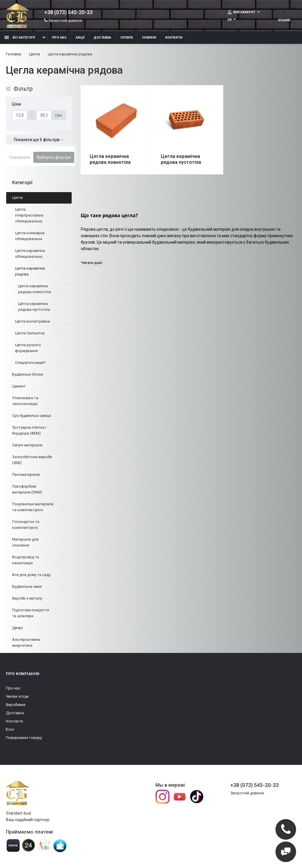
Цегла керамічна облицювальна (30, 254)
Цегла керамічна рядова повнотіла (35, 289)
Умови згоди (17, 696)
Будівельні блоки (28, 374)
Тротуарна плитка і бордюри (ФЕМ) (29, 430)
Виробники (16, 705)
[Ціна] (20, 115)
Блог (10, 729)
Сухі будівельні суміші (32, 416)
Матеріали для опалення (25, 542)
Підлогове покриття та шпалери (31, 613)
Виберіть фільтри (54, 157)
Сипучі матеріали (27, 445)
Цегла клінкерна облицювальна (30, 236)
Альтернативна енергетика (26, 642)
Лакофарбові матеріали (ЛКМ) (27, 489)
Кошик (284, 16)
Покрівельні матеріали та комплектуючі (33, 507)
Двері (17, 628)
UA (230, 20)
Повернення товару (24, 738)
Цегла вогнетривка (32, 321)
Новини (149, 38)
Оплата (127, 38)
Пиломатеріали (26, 475)
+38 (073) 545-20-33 (68, 12)
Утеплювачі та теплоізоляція (25, 401)
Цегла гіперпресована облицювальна (29, 215)
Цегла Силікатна (30, 333)
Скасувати (20, 157)
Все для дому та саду (31, 575)
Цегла (17, 198)
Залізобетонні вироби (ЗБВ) (32, 460)
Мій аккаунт (242, 12)
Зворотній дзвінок (63, 20)
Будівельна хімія (27, 586)
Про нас (59, 38)
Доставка (102, 38)
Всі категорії (20, 38)
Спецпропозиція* (30, 363)
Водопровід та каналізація (26, 560)
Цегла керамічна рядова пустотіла (34, 307)
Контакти (174, 38)
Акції (80, 38)
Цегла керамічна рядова (30, 271)
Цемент (19, 386)
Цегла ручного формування (28, 348)
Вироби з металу (27, 598)
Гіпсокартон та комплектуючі (26, 525)
